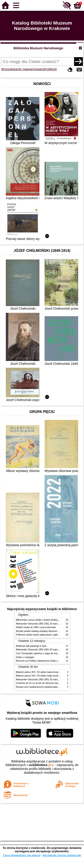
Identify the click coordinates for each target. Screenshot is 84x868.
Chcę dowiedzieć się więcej (22, 855)
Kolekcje (51, 69)
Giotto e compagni (25, 657)
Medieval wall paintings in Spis (31, 646)
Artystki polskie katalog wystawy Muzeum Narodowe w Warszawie (49, 631)
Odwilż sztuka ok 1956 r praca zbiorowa (36, 627)
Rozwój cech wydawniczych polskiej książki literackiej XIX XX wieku (50, 687)
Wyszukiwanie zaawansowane (23, 69)
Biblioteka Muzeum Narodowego (38, 48)
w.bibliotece (40, 765)
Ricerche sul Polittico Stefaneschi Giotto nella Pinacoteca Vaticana (49, 661)
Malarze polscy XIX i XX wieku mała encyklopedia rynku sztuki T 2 (49, 676)
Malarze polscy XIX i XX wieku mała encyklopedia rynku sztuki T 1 (49, 672)
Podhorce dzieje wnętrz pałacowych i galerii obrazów (42, 635)
